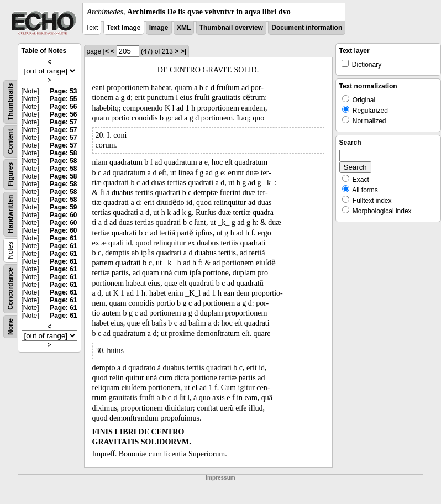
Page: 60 (63, 215)
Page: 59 (63, 207)
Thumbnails (11, 102)
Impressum (220, 478)
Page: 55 (63, 99)
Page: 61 (63, 238)
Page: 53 (63, 91)
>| (183, 51)
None (11, 327)
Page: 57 (63, 122)
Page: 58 (63, 153)
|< (106, 51)
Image (159, 28)
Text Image (124, 28)
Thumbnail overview (231, 28)
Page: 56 (63, 107)
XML (184, 28)
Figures (11, 174)
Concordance (11, 289)
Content (11, 141)
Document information (307, 28)
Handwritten (11, 214)
